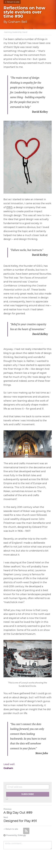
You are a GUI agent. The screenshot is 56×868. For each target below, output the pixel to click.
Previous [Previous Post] (7, 799)
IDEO (9, 205)
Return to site (12, 2)
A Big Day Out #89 (18, 803)
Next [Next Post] (6, 808)
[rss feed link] (26, 821)
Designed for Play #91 (20, 811)
